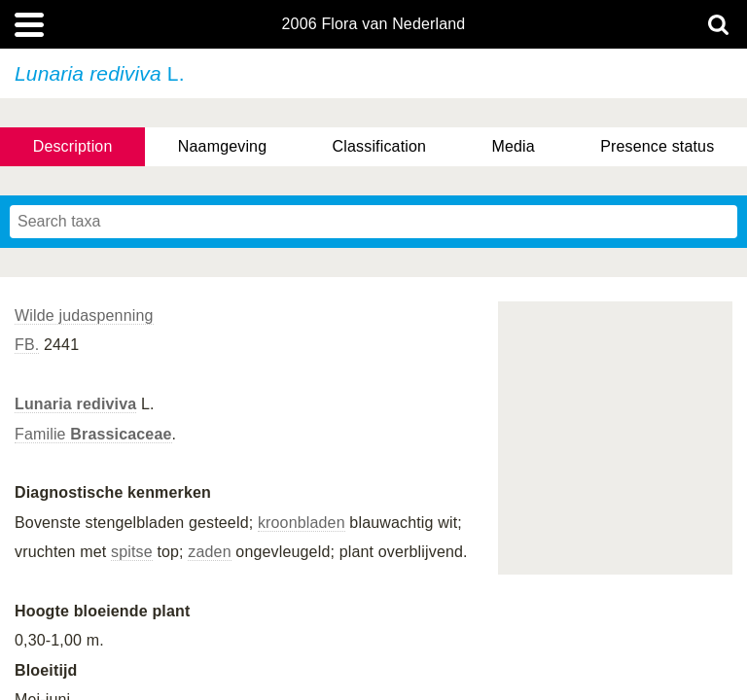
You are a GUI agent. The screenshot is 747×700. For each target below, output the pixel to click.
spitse (132, 552)
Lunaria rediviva (75, 404)
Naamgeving (222, 146)
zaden (209, 552)
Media (513, 146)
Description (73, 146)
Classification (380, 146)
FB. (27, 345)
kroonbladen (302, 523)
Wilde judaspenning (84, 315)
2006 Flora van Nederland (374, 24)
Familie (93, 434)
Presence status (657, 146)
